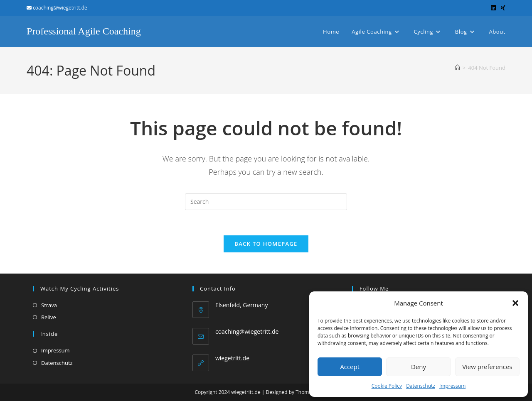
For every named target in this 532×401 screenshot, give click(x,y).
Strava (49, 305)
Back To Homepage (266, 244)
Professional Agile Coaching (84, 31)
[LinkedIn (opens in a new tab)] (493, 8)
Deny (419, 367)
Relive (49, 317)
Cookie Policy (387, 386)
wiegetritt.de (232, 358)
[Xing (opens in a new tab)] (502, 8)
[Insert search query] (266, 202)
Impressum (452, 386)
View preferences (487, 367)
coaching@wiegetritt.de (247, 331)
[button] (515, 303)
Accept (350, 367)
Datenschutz (421, 386)
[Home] (457, 68)
